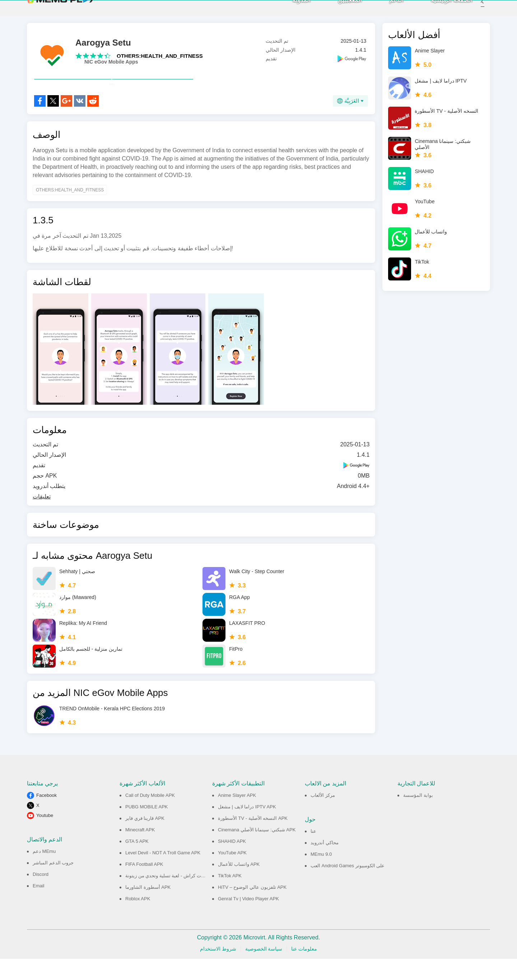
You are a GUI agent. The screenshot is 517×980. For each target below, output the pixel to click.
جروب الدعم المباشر (53, 884)
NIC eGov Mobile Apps (111, 67)
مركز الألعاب (323, 816)
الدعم (387, 11)
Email (39, 907)
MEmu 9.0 (321, 875)
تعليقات (42, 518)
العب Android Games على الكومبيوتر (348, 887)
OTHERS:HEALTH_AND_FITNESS (160, 61)
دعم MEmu (44, 872)
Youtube (45, 837)
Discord (41, 895)
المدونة (292, 11)
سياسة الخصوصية (264, 970)
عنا (313, 852)
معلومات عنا (304, 970)
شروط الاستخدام (218, 970)
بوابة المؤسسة (418, 816)
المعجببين (340, 11)
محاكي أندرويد (325, 864)
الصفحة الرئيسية (442, 11)
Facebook (46, 816)
